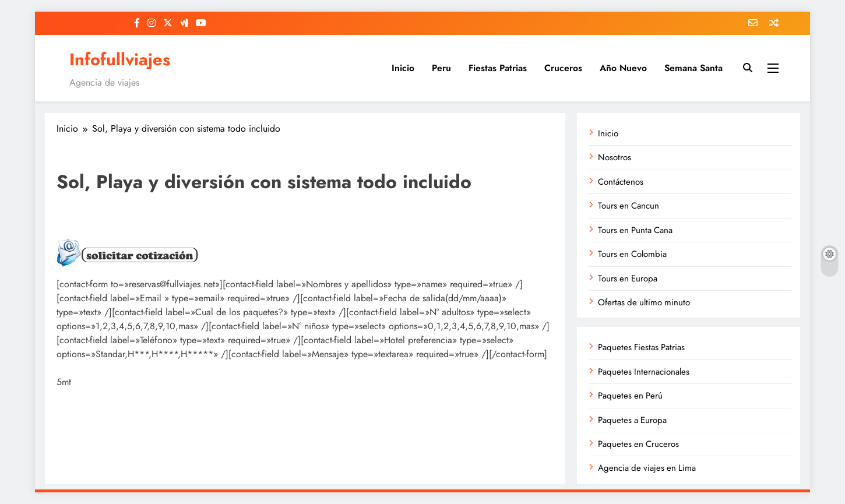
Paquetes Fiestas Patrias (641, 347)
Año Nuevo (623, 68)
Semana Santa (693, 68)
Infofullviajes (120, 59)
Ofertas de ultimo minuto (644, 302)
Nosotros (615, 157)
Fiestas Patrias (498, 68)
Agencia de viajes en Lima (647, 468)
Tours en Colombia (632, 254)
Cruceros (563, 68)
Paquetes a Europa (632, 420)
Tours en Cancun (629, 206)
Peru (441, 68)
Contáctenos (621, 182)
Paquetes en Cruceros (638, 444)
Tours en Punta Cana (635, 230)
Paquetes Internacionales (644, 372)
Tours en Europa (628, 279)
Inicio (403, 68)
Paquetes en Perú (630, 396)
